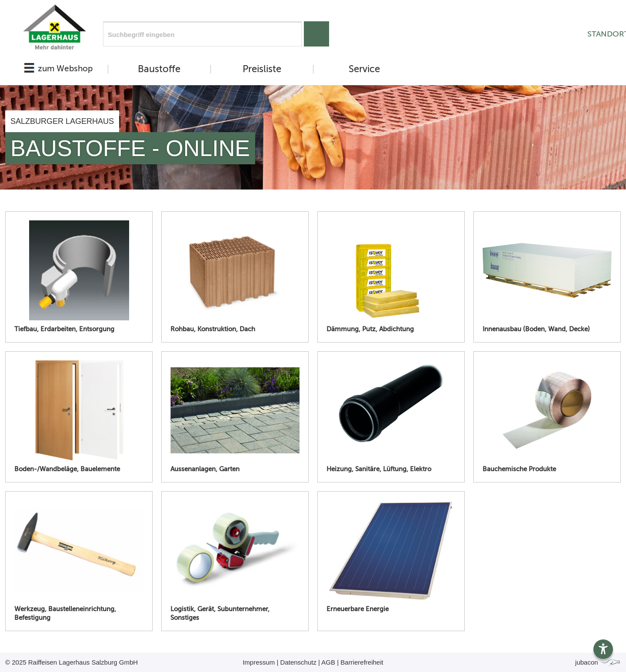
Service (364, 69)
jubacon (598, 662)
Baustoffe (159, 69)
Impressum (259, 662)
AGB (328, 662)
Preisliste (262, 69)
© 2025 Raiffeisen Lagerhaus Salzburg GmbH (72, 662)
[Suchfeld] (202, 34)
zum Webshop (65, 68)
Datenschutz (298, 662)
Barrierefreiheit (362, 662)
